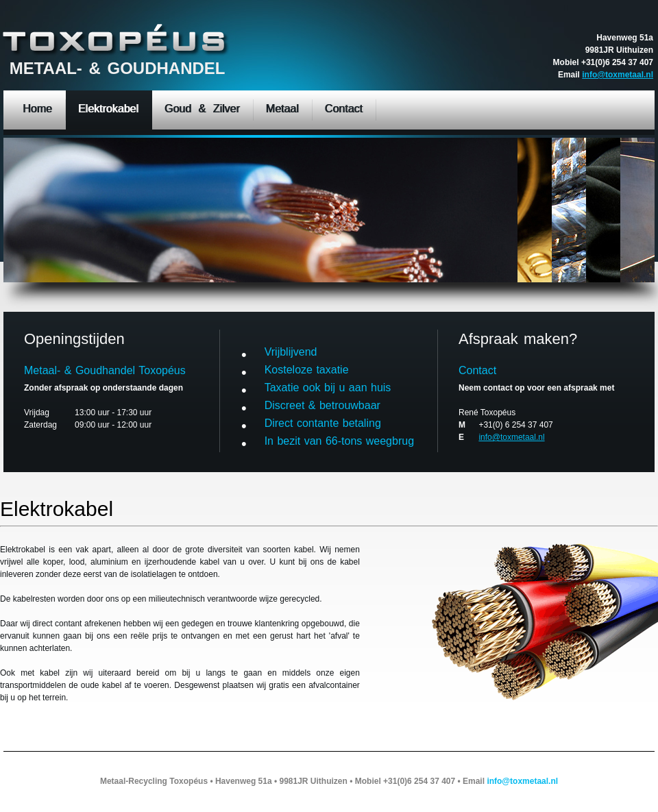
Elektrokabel (108, 109)
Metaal (282, 109)
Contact (344, 109)
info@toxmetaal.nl (618, 75)
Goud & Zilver (202, 109)
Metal (119, 40)
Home (37, 109)
